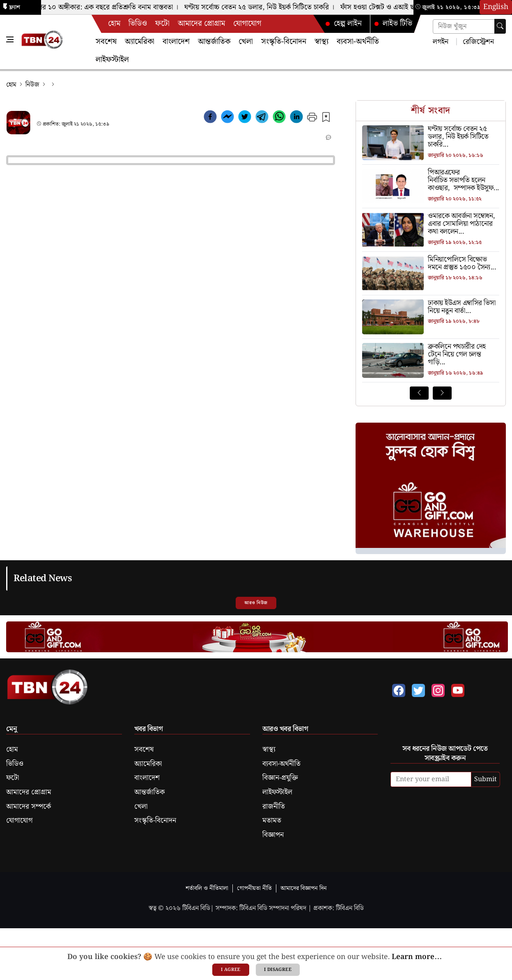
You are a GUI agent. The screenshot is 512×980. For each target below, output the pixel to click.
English (496, 7)
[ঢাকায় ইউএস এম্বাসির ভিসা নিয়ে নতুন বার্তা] (431, 307)
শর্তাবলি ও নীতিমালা (207, 888)
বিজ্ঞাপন (273, 835)
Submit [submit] (486, 779)
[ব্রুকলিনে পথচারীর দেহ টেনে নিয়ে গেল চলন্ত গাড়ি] (431, 355)
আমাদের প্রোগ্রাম (201, 24)
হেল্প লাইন (343, 24)
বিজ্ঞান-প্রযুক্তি (280, 778)
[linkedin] (296, 118)
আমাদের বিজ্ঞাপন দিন (304, 888)
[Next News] (442, 393)
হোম (114, 24)
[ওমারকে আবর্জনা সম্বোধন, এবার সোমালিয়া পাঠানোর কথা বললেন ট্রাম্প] (431, 224)
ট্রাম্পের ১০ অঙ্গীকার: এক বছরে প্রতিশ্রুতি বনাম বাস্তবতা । (105, 7)
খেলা (246, 42)
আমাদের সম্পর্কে (29, 807)
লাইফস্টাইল (112, 60)
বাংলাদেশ (176, 42)
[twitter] (245, 118)
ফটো (162, 24)
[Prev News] (419, 393)
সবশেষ (106, 42)
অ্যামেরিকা (140, 42)
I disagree (278, 970)
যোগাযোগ (247, 24)
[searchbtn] (500, 26)
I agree (231, 970)
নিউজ (32, 85)
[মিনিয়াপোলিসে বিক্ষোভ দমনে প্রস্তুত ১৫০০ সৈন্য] (431, 264)
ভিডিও (138, 24)
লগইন (441, 41)
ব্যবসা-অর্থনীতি (358, 42)
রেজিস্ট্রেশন (477, 41)
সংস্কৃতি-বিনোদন (284, 42)
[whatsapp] (279, 118)
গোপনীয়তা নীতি (254, 888)
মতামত (272, 821)
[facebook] (210, 118)
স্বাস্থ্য (321, 42)
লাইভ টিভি (393, 24)
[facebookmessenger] (227, 118)
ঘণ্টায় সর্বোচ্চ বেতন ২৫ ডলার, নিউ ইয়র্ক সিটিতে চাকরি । (262, 7)
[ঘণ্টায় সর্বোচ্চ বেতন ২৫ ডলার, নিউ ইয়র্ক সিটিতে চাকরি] (431, 137)
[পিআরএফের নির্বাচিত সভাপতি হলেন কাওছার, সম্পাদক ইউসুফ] (431, 181)
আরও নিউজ (256, 603)
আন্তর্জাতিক (214, 42)
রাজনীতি (274, 807)
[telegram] (262, 118)
